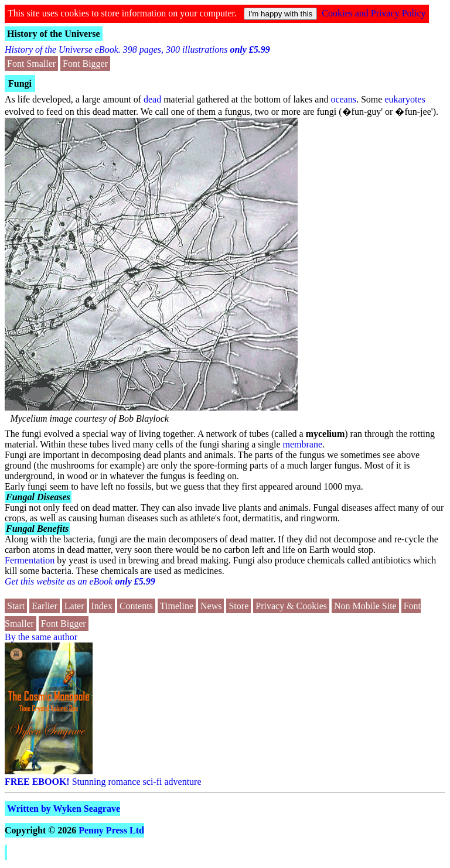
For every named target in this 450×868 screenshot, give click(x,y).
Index (102, 606)
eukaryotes (405, 99)
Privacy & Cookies (291, 606)
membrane (303, 444)
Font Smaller (31, 64)
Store (238, 606)
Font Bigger (85, 64)
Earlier (45, 606)
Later (74, 606)
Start (16, 606)
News (211, 606)
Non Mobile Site (365, 606)
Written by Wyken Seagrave (64, 809)
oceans (343, 99)
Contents (136, 606)
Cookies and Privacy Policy (374, 13)
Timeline (177, 606)
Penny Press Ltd (111, 830)
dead (152, 99)
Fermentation (30, 560)
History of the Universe (54, 34)
